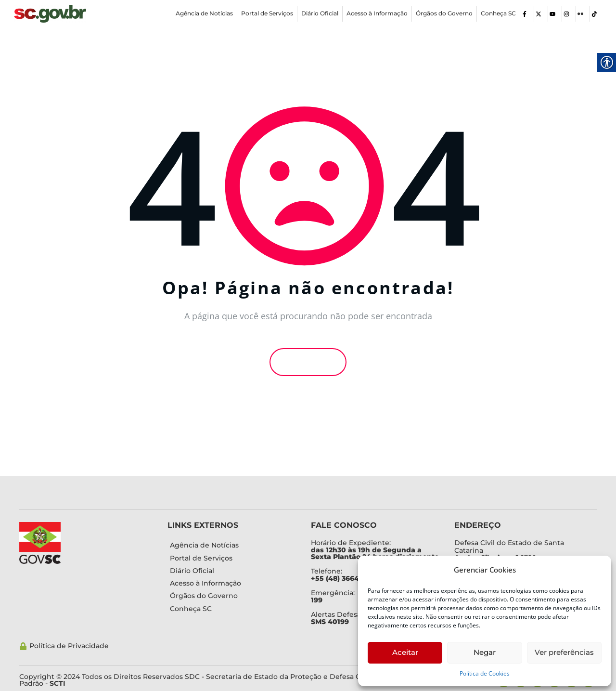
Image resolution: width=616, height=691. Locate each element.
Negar (485, 652)
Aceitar (405, 652)
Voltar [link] (308, 362)
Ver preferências (564, 652)
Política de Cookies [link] (485, 673)
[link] (50, 14)
